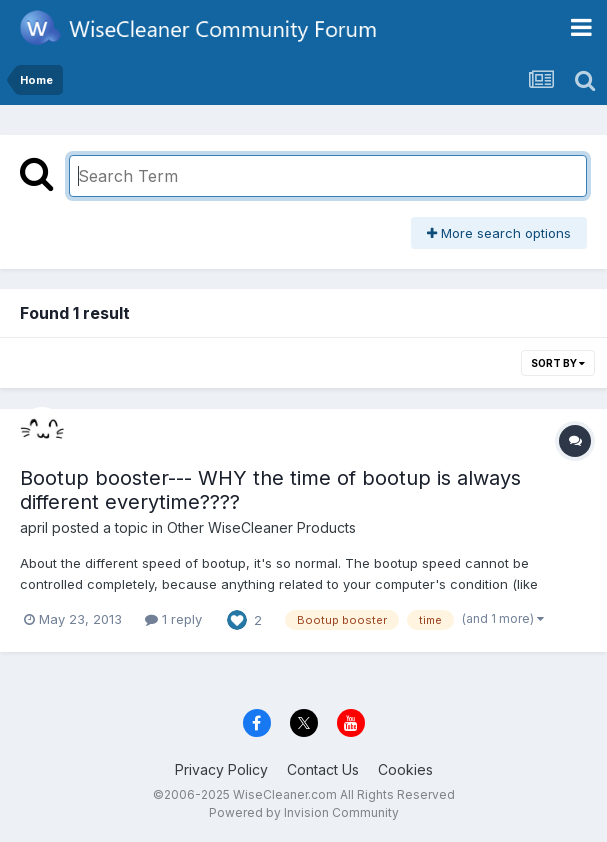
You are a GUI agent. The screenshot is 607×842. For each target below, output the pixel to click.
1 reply (173, 619)
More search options (499, 233)
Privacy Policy (221, 769)
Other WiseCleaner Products (261, 527)
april (34, 527)
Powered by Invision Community (304, 812)
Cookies (405, 769)
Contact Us (323, 769)
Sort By (558, 363)
